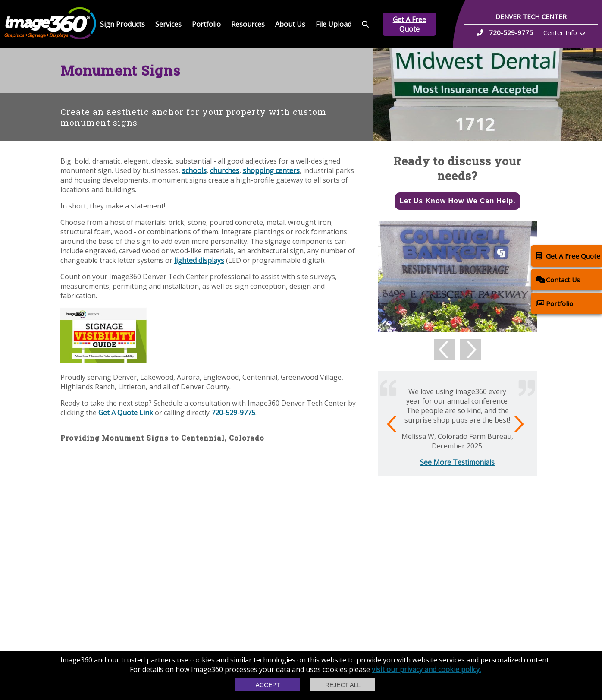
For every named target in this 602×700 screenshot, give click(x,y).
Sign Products (122, 24)
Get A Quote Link (126, 413)
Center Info (560, 32)
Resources (248, 24)
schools (194, 170)
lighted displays (199, 260)
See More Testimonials (457, 462)
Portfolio (206, 24)
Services (168, 24)
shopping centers (271, 170)
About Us (290, 24)
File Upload (334, 24)
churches (225, 170)
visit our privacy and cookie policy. (426, 669)
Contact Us (558, 279)
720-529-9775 (233, 413)
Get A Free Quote (409, 24)
